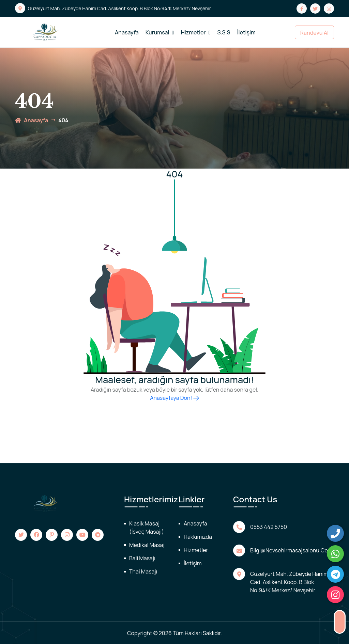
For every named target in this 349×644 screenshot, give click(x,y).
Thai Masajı (143, 571)
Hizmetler (196, 32)
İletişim (246, 32)
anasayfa (32, 120)
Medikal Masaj (147, 545)
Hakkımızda (198, 537)
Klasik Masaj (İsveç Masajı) (147, 528)
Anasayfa (127, 32)
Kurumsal (160, 32)
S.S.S (224, 32)
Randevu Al (314, 33)
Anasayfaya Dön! (174, 398)
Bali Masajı (142, 558)
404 (63, 120)
